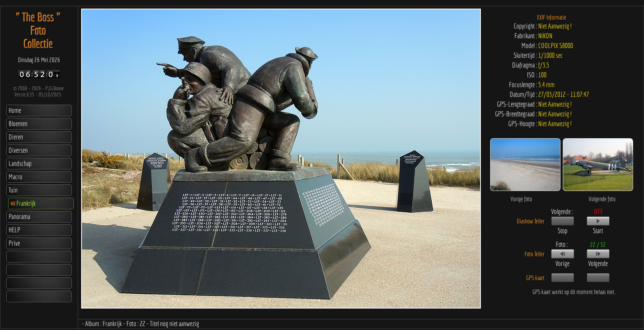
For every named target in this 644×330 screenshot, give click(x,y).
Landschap (20, 163)
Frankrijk (23, 203)
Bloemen (18, 124)
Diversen (18, 150)
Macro (15, 177)
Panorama (19, 217)
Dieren (16, 137)
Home (15, 110)
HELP (14, 230)
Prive (14, 243)
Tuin (13, 190)
